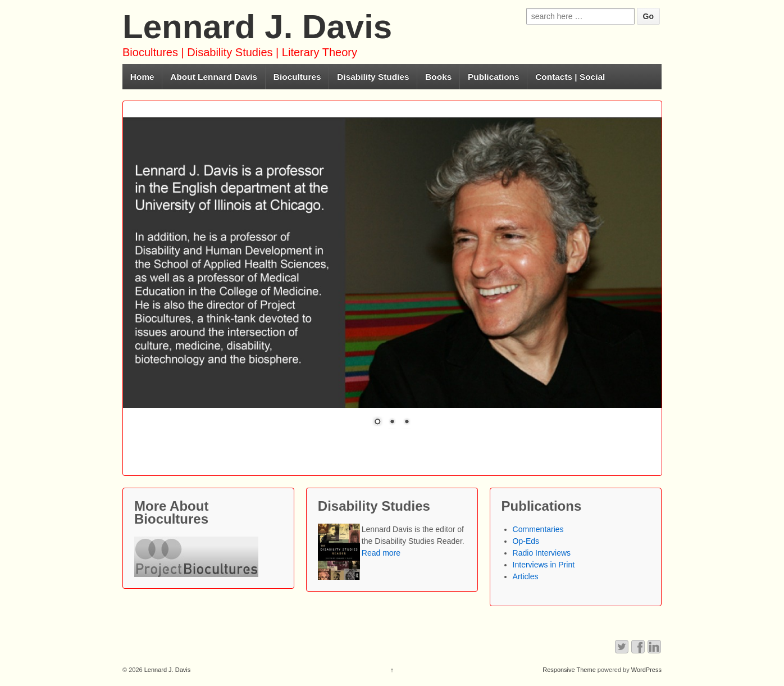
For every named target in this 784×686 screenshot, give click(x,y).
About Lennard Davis (214, 77)
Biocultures (297, 77)
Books (438, 77)
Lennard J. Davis (257, 27)
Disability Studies (373, 77)
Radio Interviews (542, 553)
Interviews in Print (544, 565)
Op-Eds (526, 541)
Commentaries (538, 529)
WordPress (646, 670)
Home (142, 77)
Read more (381, 553)
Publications (494, 77)
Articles (526, 576)
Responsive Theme (569, 670)
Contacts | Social (570, 77)
